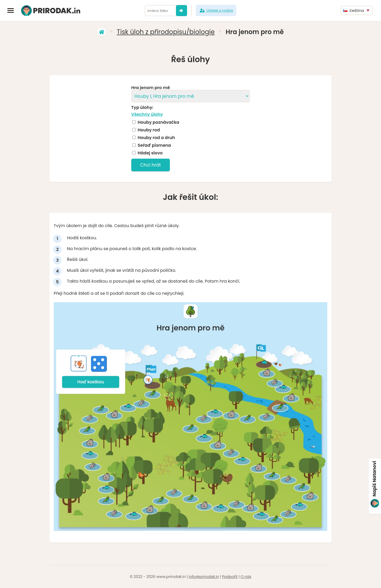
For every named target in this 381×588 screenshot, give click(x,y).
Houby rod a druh (156, 138)
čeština (354, 10)
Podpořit (230, 577)
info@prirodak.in (204, 577)
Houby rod (149, 130)
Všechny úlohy (147, 114)
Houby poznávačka (158, 122)
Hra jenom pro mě (151, 88)
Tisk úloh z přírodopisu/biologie (166, 32)
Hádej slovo (150, 153)
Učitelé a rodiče (216, 11)
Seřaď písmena (154, 145)
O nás (246, 577)
